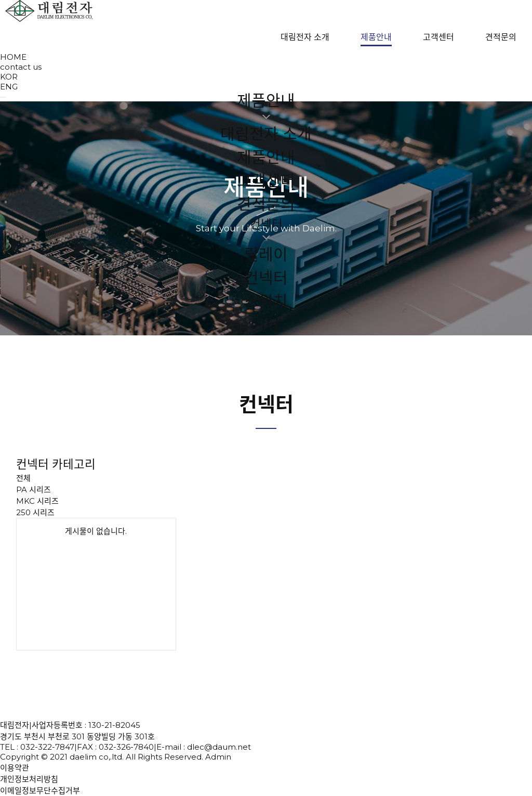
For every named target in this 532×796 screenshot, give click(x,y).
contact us (21, 67)
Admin (218, 757)
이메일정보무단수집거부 (40, 791)
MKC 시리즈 (37, 501)
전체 (23, 478)
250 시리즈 (35, 512)
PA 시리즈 (34, 490)
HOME (13, 57)
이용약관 (15, 768)
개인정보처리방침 (29, 779)
